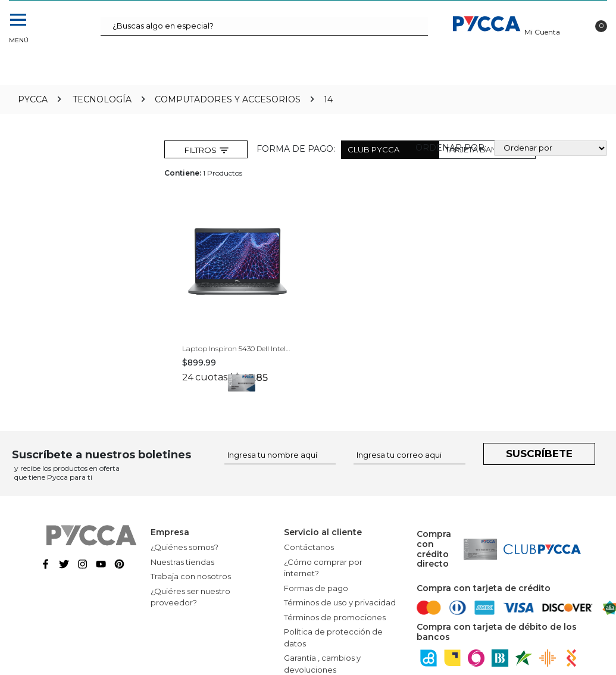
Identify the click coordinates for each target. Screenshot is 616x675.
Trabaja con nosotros (191, 576)
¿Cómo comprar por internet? (323, 568)
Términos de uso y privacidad (340, 602)
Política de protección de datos (333, 637)
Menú (18, 40)
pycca (33, 99)
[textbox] (264, 26)
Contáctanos (309, 547)
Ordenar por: (451, 148)
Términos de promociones (335, 617)
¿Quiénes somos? (185, 547)
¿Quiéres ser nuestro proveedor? (190, 597)
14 (328, 99)
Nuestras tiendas (182, 562)
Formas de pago (316, 588)
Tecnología (102, 99)
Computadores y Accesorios (228, 99)
